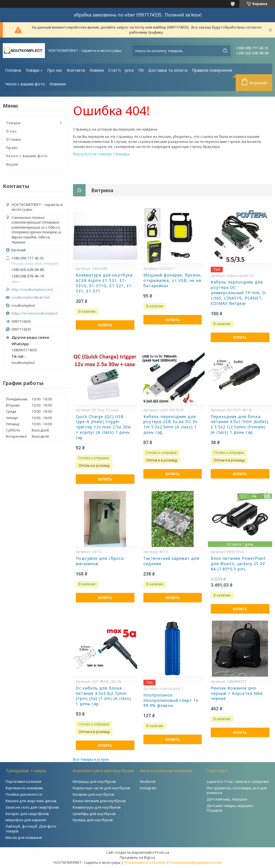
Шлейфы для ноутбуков (94, 814)
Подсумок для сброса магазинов (100, 561)
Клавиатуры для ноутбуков (97, 807)
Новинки (58, 84)
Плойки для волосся (24, 794)
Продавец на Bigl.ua (137, 857)
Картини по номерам (24, 788)
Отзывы (13, 139)
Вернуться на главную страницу (101, 154)
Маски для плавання (24, 837)
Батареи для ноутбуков (93, 794)
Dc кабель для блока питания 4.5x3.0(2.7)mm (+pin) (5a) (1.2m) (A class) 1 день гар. (103, 696)
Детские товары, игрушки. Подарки (230, 808)
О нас (12, 131)
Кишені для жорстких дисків (31, 801)
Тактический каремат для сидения (171, 561)
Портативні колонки (23, 781)
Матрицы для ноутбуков (94, 781)
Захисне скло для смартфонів (32, 807)
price (130, 70)
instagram (148, 788)
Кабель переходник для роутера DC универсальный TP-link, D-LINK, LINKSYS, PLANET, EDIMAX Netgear (239, 293)
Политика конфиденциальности (196, 863)
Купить (105, 325)
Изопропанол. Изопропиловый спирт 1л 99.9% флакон (171, 700)
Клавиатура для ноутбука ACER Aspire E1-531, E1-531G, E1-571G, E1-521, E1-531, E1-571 (105, 283)
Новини (97, 70)
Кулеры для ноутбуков (93, 820)
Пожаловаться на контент (145, 863)
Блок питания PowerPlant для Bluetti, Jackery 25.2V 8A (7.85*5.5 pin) (238, 564)
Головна (13, 70)
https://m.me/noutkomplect (35, 313)
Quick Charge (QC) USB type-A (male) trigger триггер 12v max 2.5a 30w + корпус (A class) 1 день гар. (103, 427)
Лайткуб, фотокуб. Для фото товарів (31, 829)
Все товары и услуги (91, 759)
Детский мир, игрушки (227, 799)
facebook (148, 781)
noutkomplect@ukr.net (31, 297)
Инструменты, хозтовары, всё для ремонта (237, 790)
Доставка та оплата (168, 70)
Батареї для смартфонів (27, 814)
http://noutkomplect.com (32, 290)
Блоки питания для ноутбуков (99, 801)
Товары (13, 123)
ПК (141, 70)
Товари (32, 70)
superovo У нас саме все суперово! (238, 781)
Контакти (76, 70)
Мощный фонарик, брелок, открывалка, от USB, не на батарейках (173, 280)
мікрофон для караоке (26, 820)
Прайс (12, 148)
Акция (12, 164)
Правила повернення (212, 70)
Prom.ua (162, 852)
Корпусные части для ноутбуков (101, 788)
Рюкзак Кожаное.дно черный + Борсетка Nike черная (237, 693)
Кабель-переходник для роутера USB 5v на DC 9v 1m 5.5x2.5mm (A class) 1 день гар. (170, 425)
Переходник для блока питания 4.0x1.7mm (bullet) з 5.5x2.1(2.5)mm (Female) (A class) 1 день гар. (240, 425)
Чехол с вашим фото (25, 84)
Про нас (55, 70)
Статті (114, 70)
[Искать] (225, 51)
